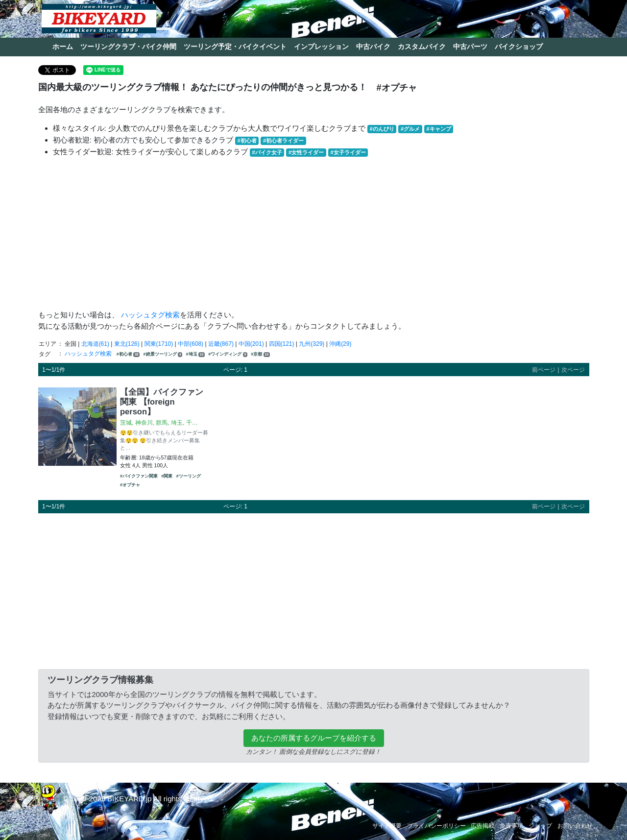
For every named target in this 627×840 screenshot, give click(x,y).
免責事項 (511, 826)
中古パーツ (470, 47)
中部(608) (191, 344)
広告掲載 (482, 826)
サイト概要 (387, 826)
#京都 (260, 354)
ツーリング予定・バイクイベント (235, 47)
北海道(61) (95, 344)
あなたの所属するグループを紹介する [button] (314, 738)
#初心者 (247, 141)
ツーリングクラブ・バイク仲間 (128, 47)
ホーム (63, 47)
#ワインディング (228, 354)
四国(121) (282, 344)
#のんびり (382, 129)
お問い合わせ (575, 826)
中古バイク (373, 47)
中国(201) (251, 344)
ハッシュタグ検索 (150, 315)
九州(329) (312, 344)
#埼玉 (195, 354)
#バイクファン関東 (139, 476)
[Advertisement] (314, 234)
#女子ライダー (348, 152)
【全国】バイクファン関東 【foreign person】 (162, 402)
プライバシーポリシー (436, 826)
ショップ (540, 826)
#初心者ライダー (283, 141)
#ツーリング (189, 476)
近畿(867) (221, 344)
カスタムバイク (422, 47)
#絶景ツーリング (163, 354)
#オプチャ (130, 485)
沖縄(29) (340, 344)
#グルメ (410, 129)
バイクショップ (519, 47)
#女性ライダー (306, 152)
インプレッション (321, 47)
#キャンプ (438, 129)
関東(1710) (159, 344)
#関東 (167, 476)
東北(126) (127, 344)
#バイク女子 (267, 152)
